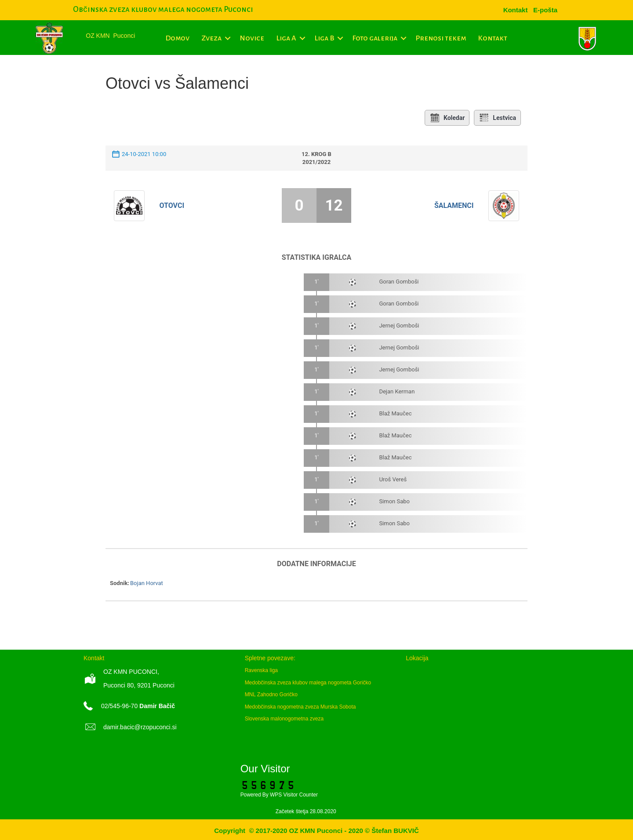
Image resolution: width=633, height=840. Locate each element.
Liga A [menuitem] (286, 38)
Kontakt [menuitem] (493, 38)
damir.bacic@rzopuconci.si (140, 727)
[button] (227, 38)
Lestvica (497, 118)
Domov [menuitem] (177, 38)
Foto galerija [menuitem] (375, 38)
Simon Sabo (394, 501)
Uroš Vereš (393, 479)
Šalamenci (454, 205)
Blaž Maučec (395, 413)
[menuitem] (545, 10)
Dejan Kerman (397, 391)
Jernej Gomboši (399, 325)
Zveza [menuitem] (211, 38)
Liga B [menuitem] (324, 38)
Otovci (172, 205)
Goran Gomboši (399, 282)
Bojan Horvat (147, 583)
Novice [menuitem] (252, 38)
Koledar (447, 118)
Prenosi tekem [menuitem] (441, 38)
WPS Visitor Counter (294, 795)
